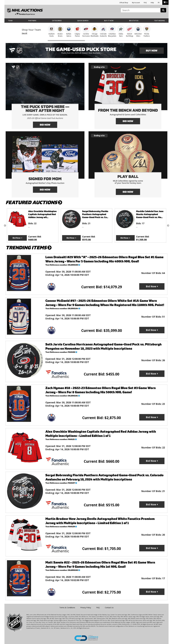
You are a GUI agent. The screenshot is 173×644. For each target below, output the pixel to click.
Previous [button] (5, 226)
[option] (33, 226)
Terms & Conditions (67, 608)
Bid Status (134, 21)
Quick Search (83, 21)
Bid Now (17, 238)
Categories (57, 21)
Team (10, 21)
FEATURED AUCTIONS (34, 203)
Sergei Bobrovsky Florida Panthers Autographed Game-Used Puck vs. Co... (95, 214)
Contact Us (109, 608)
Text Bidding (160, 21)
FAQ (145, 3)
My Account (136, 3)
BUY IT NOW (109, 21)
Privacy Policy (86, 608)
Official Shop (124, 3)
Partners (32, 21)
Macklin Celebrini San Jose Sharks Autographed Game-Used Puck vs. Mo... (150, 214)
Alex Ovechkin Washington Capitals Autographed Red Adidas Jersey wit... (42, 214)
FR (159, 3)
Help (152, 3)
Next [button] (168, 226)
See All (25, 33)
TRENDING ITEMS (29, 248)
